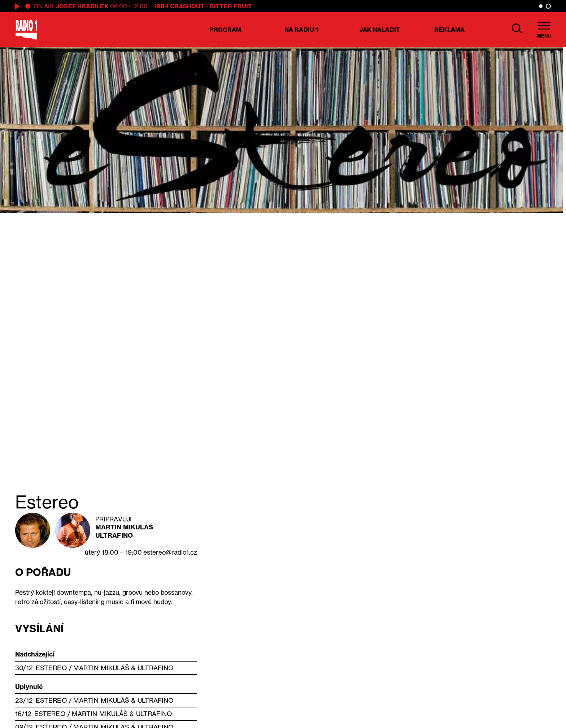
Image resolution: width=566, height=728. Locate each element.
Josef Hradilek (82, 6)
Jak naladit (380, 30)
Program (225, 30)
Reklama (449, 30)
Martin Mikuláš (124, 527)
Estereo (51, 668)
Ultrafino (114, 535)
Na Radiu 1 (301, 30)
